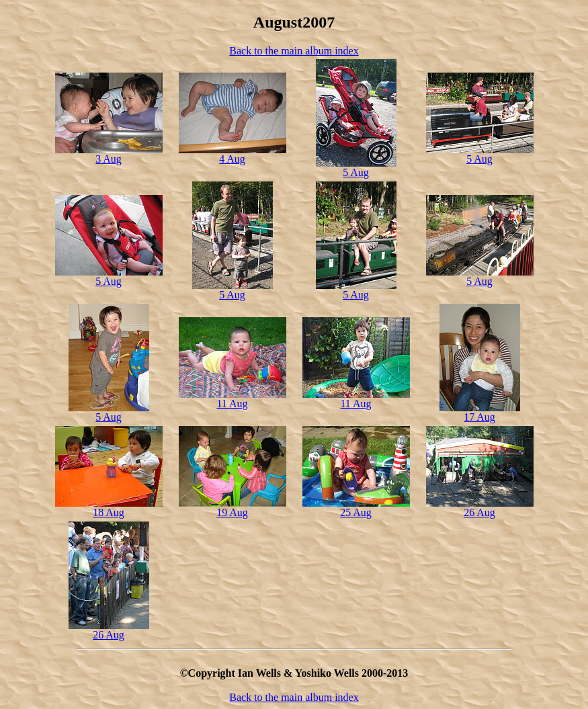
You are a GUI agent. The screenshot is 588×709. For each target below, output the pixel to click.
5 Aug (356, 172)
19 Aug (232, 512)
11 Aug (232, 404)
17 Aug (479, 417)
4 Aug (232, 159)
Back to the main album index (294, 51)
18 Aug (109, 512)
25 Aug (356, 512)
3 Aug (109, 159)
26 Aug (479, 512)
